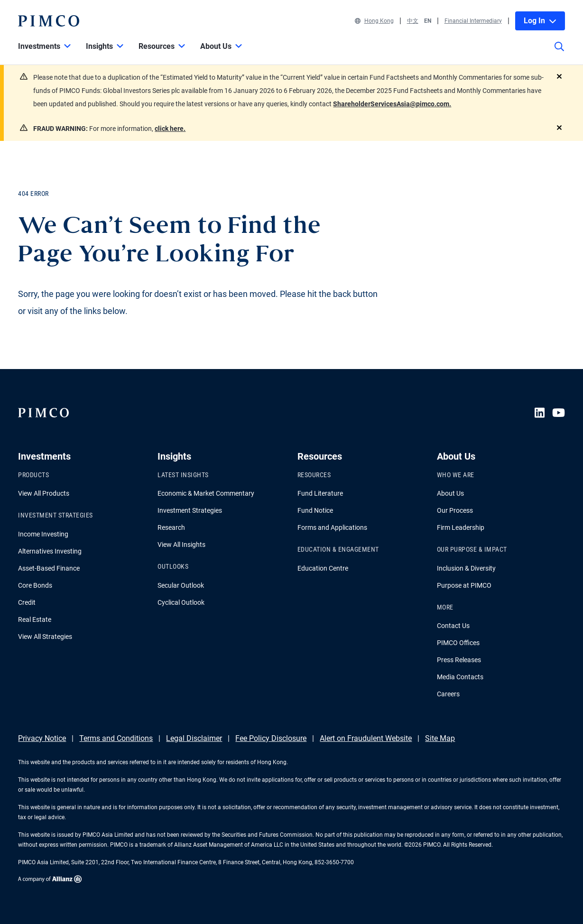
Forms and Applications (332, 527)
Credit (27, 602)
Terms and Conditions (116, 738)
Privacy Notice (42, 738)
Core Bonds (35, 585)
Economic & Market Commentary (206, 493)
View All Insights (181, 545)
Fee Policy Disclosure (271, 738)
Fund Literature (320, 493)
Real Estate (35, 619)
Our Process (455, 510)
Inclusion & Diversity (466, 568)
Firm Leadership (461, 527)
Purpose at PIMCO (464, 585)
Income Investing (43, 534)
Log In (540, 21)
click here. (170, 129)
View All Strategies (45, 637)
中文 (413, 21)
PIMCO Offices (458, 643)
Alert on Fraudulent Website (366, 738)
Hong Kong (374, 21)
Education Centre (323, 568)
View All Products (44, 493)
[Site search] (559, 53)
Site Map (440, 738)
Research (171, 527)
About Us (450, 493)
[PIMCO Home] (48, 21)
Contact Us (453, 626)
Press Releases (459, 660)
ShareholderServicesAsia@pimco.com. (392, 104)
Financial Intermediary (473, 21)
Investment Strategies (190, 510)
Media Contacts (460, 677)
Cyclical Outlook (181, 602)
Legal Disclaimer (194, 738)
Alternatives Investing (50, 551)
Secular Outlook (181, 585)
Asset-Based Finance (49, 568)
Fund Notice (315, 510)
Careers (448, 694)
